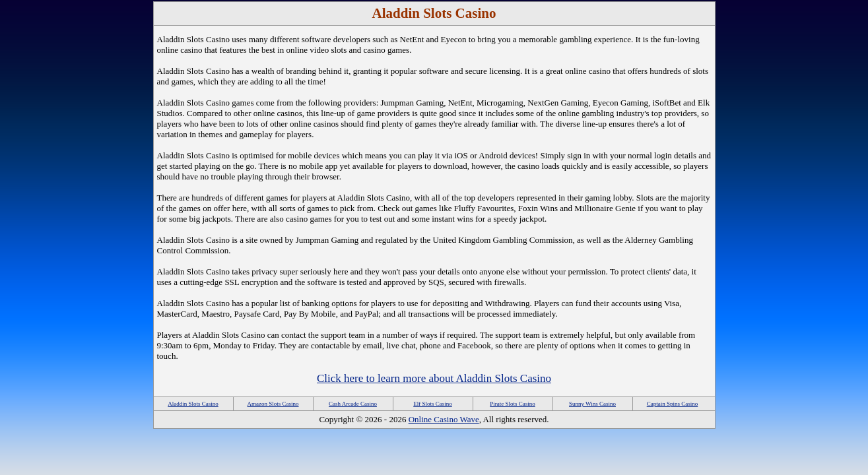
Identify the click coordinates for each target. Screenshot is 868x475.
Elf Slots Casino (433, 404)
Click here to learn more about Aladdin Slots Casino (434, 378)
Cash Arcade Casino (353, 404)
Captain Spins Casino (673, 404)
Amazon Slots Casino (273, 404)
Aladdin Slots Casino (193, 404)
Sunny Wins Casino (592, 404)
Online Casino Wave (444, 419)
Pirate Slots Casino (513, 404)
